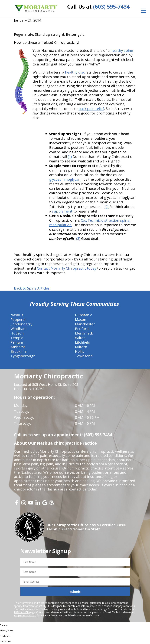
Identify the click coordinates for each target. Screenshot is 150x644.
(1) (70, 157)
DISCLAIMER (21, 612)
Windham (19, 329)
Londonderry (21, 324)
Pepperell (18, 320)
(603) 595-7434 (111, 7)
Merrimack (84, 333)
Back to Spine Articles (32, 288)
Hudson (17, 333)
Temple (17, 338)
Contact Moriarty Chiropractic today (67, 268)
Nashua (17, 315)
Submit (75, 592)
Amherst (18, 347)
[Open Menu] (144, 11)
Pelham (17, 342)
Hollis (80, 351)
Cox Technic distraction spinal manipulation (90, 223)
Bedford (82, 329)
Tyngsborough (23, 356)
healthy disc (75, 72)
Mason (81, 320)
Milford (81, 347)
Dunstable (84, 315)
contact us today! (83, 489)
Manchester (85, 324)
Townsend (84, 356)
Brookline (19, 351)
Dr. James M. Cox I (25, 615)
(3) (78, 239)
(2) (107, 207)
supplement (62, 211)
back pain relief (91, 109)
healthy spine (122, 51)
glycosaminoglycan (65, 179)
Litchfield (83, 342)
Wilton (80, 338)
